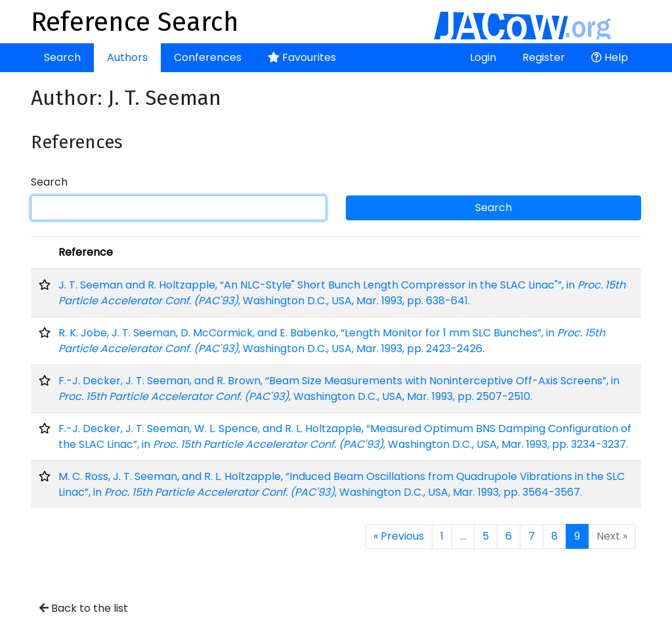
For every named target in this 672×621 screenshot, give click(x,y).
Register (544, 57)
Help (610, 57)
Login (483, 57)
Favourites (302, 57)
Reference (86, 252)
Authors (127, 57)
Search (62, 57)
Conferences (208, 57)
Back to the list (84, 608)
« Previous (399, 536)
